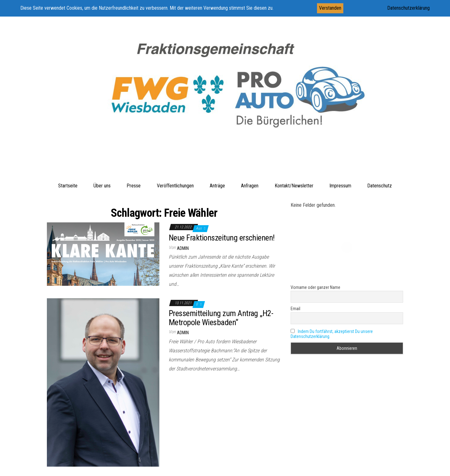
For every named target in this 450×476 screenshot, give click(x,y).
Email (295, 309)
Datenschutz (380, 186)
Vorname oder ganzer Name (315, 287)
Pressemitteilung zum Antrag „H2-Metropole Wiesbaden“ (221, 318)
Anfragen (250, 186)
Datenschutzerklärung (408, 8)
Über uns (102, 186)
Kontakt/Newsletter (294, 186)
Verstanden (330, 8)
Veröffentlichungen (175, 186)
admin (183, 248)
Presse (134, 186)
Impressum (340, 186)
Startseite (68, 186)
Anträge (217, 186)
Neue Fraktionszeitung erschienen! (222, 238)
